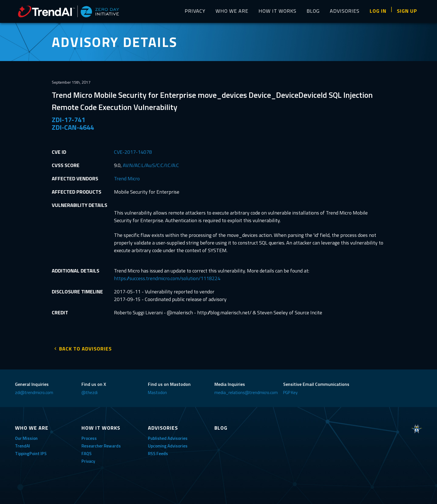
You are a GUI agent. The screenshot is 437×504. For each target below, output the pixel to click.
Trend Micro (127, 179)
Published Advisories (168, 436)
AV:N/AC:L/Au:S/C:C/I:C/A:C (151, 165)
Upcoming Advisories (168, 444)
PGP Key (290, 391)
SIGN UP (407, 11)
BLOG (313, 11)
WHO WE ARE (232, 11)
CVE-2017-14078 (133, 152)
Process (89, 436)
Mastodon (157, 391)
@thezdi (90, 391)
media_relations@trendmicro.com (246, 391)
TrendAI (22, 444)
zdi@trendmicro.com (34, 391)
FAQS (87, 452)
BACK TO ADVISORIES (85, 347)
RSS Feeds (158, 452)
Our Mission (26, 436)
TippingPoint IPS (31, 452)
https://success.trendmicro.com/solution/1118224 (167, 278)
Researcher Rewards (101, 444)
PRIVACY (195, 11)
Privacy (88, 459)
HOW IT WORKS (277, 11)
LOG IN (378, 11)
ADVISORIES (345, 11)
